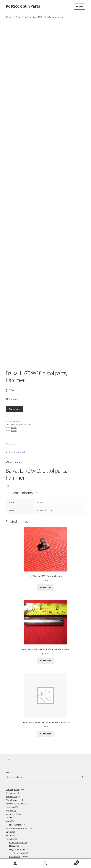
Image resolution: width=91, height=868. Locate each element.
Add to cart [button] (45, 545)
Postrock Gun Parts (23, 6)
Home (11, 17)
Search (9, 730)
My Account (15, 863)
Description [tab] (11, 402)
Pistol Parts (27, 17)
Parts (18, 17)
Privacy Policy (12, 852)
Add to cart (14, 366)
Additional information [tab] (16, 410)
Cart (70, 861)
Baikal (14, 385)
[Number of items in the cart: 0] (8, 717)
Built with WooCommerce (32, 852)
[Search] (83, 735)
